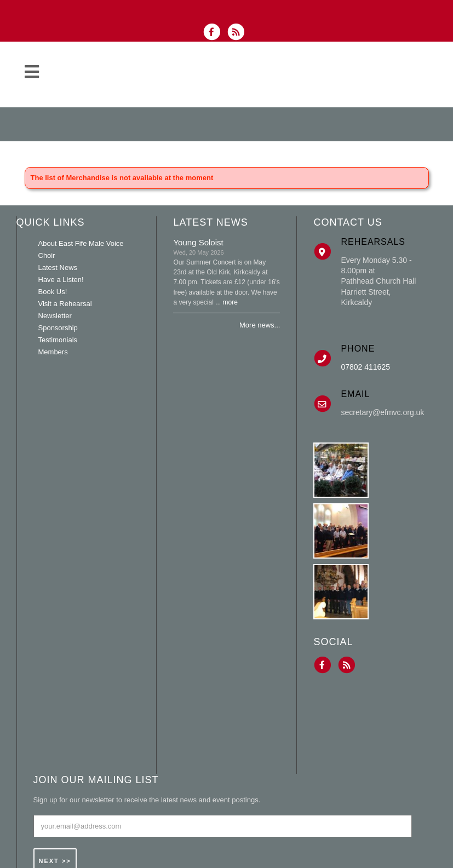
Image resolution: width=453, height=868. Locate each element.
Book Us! (53, 292)
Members (53, 352)
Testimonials (58, 340)
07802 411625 (365, 367)
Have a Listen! (61, 280)
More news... (260, 325)
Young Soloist (198, 242)
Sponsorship (58, 328)
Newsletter (55, 316)
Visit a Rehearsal (65, 304)
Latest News (58, 268)
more (230, 302)
